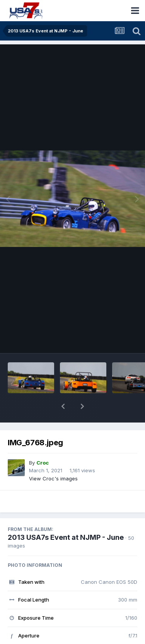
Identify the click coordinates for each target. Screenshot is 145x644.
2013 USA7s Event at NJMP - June (66, 517)
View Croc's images (53, 458)
